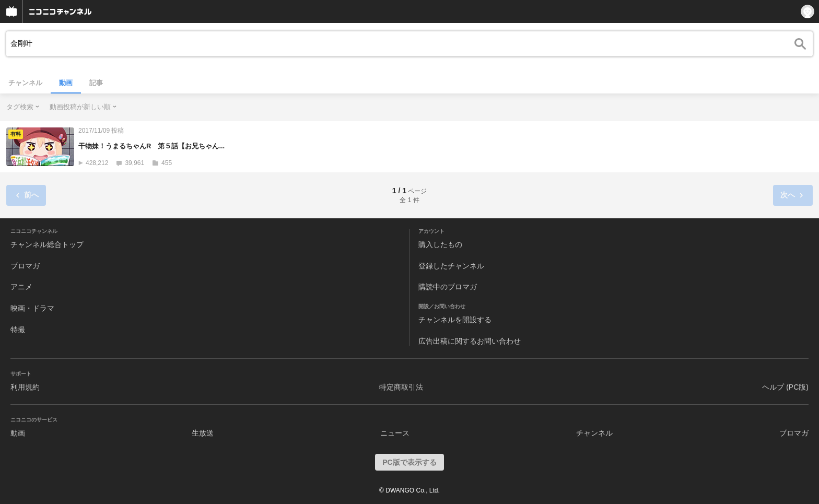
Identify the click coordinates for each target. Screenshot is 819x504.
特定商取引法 (401, 387)
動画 (66, 83)
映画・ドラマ (32, 308)
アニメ (21, 287)
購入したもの (440, 244)
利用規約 (25, 387)
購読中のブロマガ (448, 287)
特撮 (18, 330)
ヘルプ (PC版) (785, 387)
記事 (96, 83)
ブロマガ (25, 266)
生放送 (203, 433)
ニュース (395, 433)
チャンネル (25, 83)
